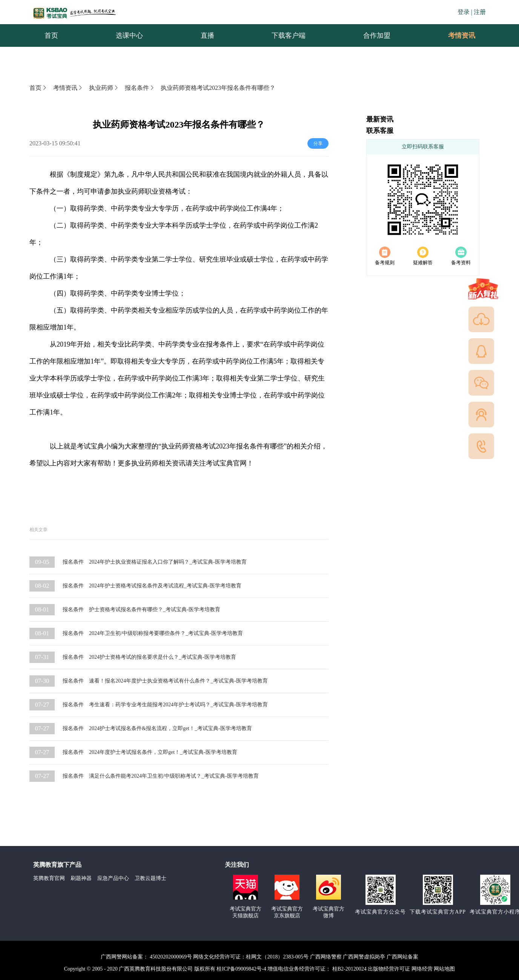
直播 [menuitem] (207, 35)
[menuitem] (461, 35)
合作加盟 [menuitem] (377, 35)
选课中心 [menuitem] (129, 35)
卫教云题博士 (150, 878)
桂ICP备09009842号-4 (241, 969)
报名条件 (140, 88)
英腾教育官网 (49, 878)
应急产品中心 (113, 878)
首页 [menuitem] (51, 35)
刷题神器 (81, 878)
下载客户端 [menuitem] (289, 35)
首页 (38, 88)
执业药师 (104, 88)
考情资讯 (456, 35)
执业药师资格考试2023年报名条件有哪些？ (218, 88)
